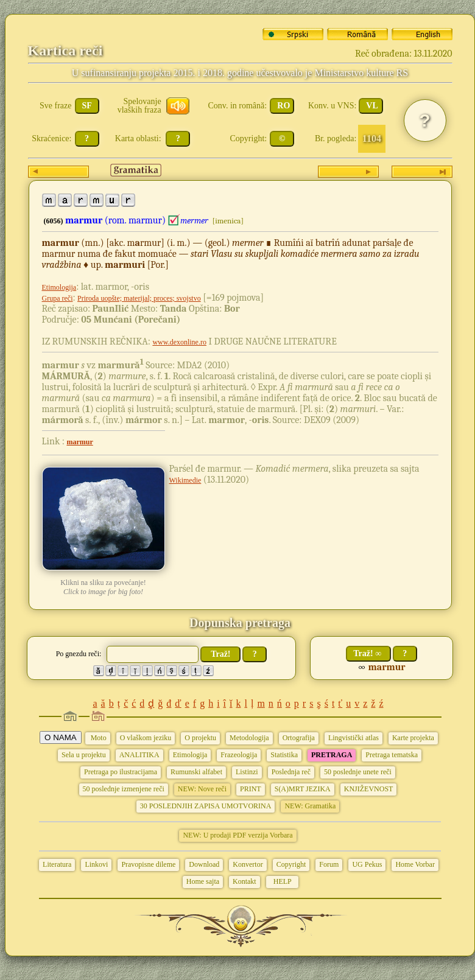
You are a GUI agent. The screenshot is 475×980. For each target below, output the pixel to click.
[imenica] (228, 221)
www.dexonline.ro (179, 342)
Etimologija (59, 287)
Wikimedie (185, 480)
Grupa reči (58, 298)
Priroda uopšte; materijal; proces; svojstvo (139, 298)
